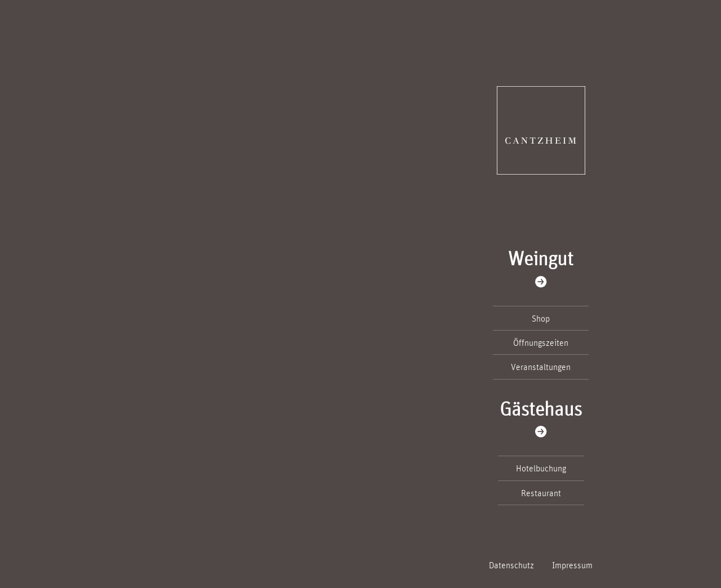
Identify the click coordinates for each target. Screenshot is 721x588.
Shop (541, 318)
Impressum (572, 565)
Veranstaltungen (541, 367)
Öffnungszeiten (541, 342)
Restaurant (541, 493)
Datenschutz (511, 565)
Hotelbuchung (541, 468)
